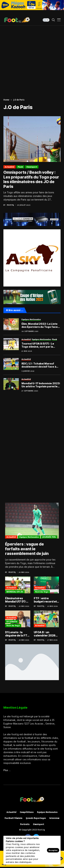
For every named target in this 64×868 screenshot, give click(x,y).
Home (6, 100)
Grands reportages (36, 818)
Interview (54, 818)
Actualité (9, 167)
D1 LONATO (12, 622)
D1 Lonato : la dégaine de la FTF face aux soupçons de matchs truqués (17, 634)
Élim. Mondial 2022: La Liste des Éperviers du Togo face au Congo (40, 325)
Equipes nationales (29, 537)
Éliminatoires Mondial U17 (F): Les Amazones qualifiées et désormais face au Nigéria (18, 600)
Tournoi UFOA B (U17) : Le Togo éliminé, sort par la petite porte (38, 345)
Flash (20, 167)
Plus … (7, 770)
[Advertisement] (32, 59)
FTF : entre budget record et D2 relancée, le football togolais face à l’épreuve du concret (45, 600)
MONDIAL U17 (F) (15, 592)
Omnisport (32, 167)
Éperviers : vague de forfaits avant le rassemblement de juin (27, 549)
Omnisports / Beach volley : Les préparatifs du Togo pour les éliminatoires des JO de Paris (31, 179)
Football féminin (13, 818)
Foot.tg (10, 205)
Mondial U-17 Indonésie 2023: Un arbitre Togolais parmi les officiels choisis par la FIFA (41, 385)
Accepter (53, 850)
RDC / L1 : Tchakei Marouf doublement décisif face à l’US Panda (39, 365)
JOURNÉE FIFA (49, 537)
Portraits (25, 824)
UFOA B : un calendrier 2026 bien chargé (45, 634)
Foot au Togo (42, 592)
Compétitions (27, 812)
